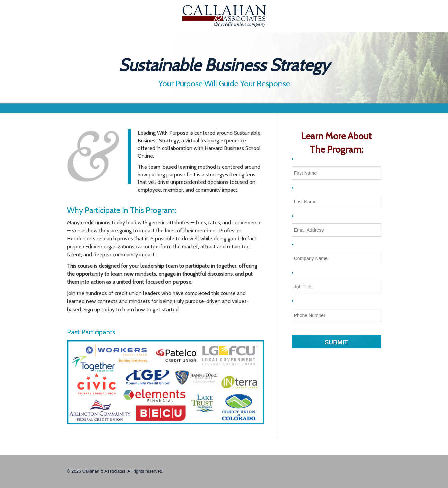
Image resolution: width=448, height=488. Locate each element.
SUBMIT (336, 342)
